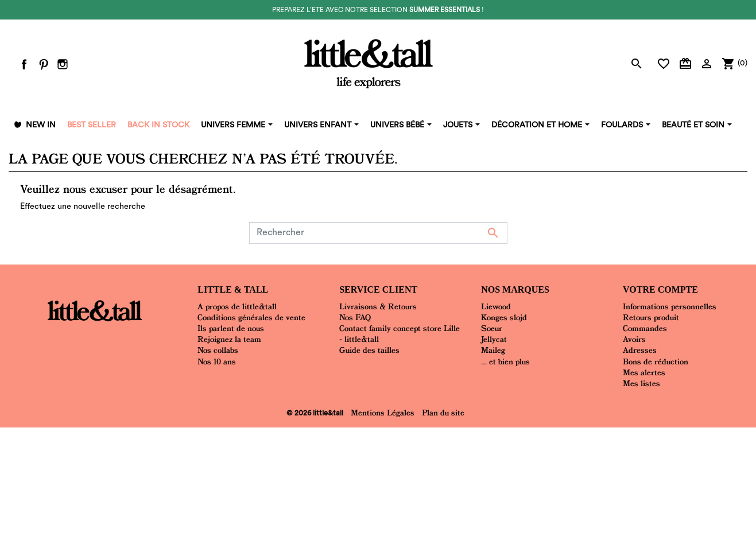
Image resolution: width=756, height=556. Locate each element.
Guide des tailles (369, 350)
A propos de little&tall (237, 306)
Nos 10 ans (217, 361)
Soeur (492, 328)
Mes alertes (644, 372)
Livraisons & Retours (378, 306)
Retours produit (651, 317)
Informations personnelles (670, 306)
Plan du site (443, 413)
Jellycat (494, 339)
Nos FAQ (355, 317)
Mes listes (641, 383)
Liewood (496, 306)
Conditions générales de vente (251, 317)
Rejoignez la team (229, 339)
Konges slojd (504, 317)
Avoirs (634, 339)
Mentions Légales (383, 413)
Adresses (640, 350)
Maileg (493, 350)
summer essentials (445, 10)
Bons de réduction (656, 361)
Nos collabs (218, 350)
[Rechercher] (378, 233)
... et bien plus (505, 361)
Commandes (645, 328)
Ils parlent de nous (231, 328)
